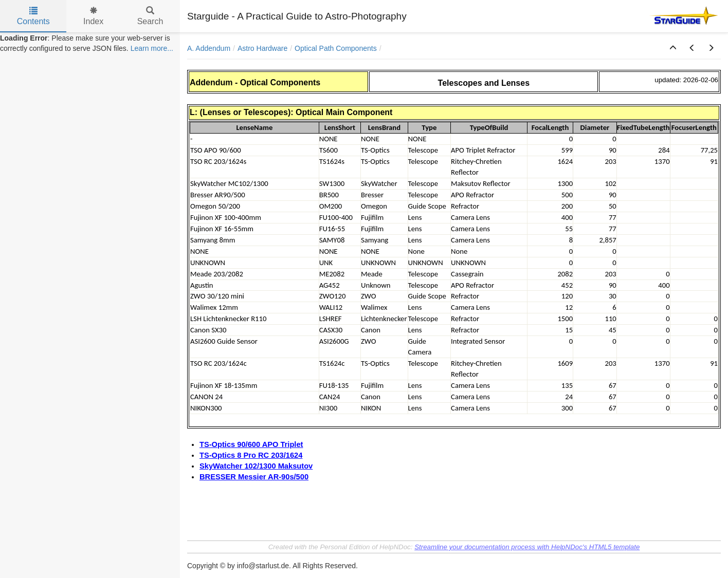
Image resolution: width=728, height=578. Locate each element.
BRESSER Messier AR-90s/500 (254, 477)
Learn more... (152, 48)
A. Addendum (209, 48)
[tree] (90, 43)
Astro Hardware (262, 48)
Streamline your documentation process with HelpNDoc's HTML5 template (527, 547)
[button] (673, 48)
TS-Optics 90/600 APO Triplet (251, 444)
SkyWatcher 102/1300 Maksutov (256, 466)
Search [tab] (150, 16)
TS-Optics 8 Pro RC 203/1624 (251, 455)
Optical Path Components (336, 48)
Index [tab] (93, 16)
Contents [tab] (33, 16)
